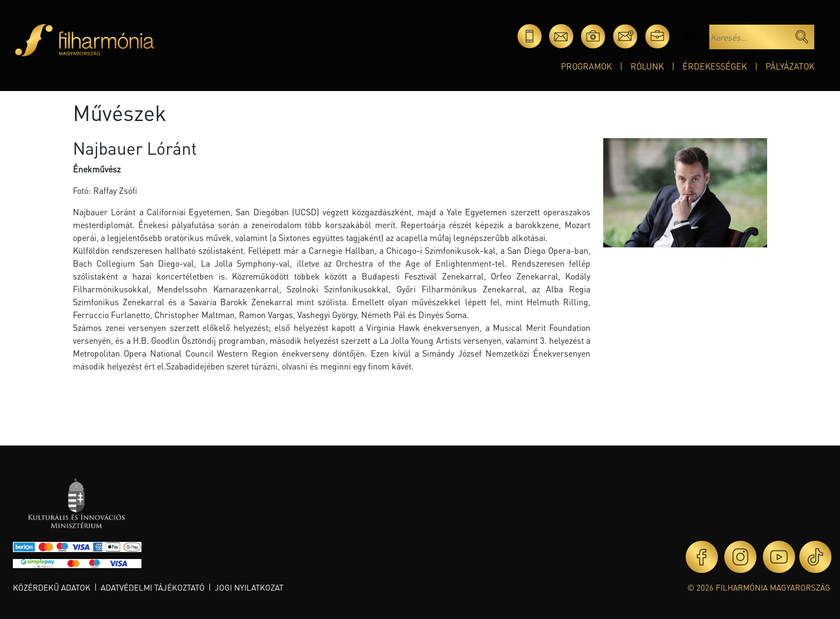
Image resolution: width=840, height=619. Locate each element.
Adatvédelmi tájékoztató (153, 587)
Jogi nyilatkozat (249, 587)
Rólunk (647, 66)
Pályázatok (790, 66)
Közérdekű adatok (52, 587)
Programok (586, 66)
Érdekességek (715, 66)
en (689, 36)
